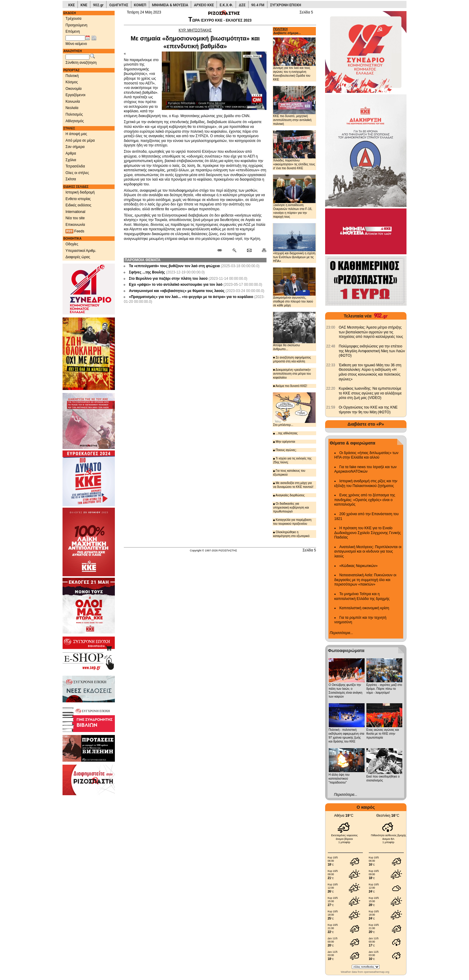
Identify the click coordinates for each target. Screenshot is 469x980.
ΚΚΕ (71, 5)
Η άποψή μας (76, 134)
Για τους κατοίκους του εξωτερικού (289, 473)
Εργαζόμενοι (76, 95)
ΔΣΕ (242, 5)
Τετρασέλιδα (75, 166)
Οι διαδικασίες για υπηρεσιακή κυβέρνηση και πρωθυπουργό (291, 508)
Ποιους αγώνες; (285, 450)
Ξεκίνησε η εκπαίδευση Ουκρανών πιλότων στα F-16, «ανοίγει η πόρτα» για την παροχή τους (294, 196)
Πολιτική (72, 76)
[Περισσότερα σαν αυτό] (234, 251)
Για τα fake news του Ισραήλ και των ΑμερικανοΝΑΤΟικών (366, 469)
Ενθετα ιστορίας (78, 199)
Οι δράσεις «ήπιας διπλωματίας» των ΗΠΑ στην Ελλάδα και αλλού (366, 455)
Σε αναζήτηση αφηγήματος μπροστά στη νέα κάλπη (292, 359)
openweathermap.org (376, 972)
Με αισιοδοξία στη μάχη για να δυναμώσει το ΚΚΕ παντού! (293, 485)
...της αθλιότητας (285, 433)
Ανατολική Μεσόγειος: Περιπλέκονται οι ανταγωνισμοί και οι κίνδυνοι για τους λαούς (368, 552)
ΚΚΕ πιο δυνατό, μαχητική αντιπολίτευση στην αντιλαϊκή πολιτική (294, 106)
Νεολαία (72, 108)
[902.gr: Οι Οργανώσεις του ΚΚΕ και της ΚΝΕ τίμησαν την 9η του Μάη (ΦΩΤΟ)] (331, 407)
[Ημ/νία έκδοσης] (75, 38)
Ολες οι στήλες (77, 173)
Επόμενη (73, 31)
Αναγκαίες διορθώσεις (289, 495)
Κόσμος (72, 82)
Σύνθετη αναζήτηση (81, 63)
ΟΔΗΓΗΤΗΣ (119, 5)
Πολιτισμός (74, 114)
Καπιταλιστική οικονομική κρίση (364, 608)
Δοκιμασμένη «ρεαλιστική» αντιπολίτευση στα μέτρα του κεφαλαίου (292, 374)
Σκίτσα (71, 179)
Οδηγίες (72, 244)
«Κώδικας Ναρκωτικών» (359, 566)
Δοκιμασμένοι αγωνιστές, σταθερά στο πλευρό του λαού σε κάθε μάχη (294, 287)
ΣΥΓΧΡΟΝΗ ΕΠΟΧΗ (286, 5)
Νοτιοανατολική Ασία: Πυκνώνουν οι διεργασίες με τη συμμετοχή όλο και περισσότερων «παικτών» (365, 580)
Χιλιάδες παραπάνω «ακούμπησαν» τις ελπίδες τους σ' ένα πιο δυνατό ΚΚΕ (294, 150)
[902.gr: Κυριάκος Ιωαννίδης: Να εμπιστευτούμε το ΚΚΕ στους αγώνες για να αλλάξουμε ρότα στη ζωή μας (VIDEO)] (331, 388)
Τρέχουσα (73, 19)
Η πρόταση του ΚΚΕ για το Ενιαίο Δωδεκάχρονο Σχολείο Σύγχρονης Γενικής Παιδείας (368, 533)
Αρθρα (71, 153)
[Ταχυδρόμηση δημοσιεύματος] (249, 251)
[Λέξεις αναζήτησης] (77, 57)
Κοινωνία (73, 102)
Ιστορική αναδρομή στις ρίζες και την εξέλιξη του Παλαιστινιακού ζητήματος (366, 483)
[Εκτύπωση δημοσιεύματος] (262, 251)
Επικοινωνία (75, 225)
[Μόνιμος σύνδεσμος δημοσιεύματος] (222, 251)
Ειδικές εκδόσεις (78, 205)
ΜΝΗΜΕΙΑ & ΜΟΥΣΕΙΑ (170, 5)
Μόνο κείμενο (76, 44)
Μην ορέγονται (284, 442)
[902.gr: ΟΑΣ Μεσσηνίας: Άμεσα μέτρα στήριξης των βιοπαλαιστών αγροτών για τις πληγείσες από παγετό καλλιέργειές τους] (331, 327)
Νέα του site (75, 218)
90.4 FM (258, 5)
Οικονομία (74, 89)
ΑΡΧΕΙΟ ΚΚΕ (204, 5)
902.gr (98, 5)
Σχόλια (71, 160)
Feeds (75, 231)
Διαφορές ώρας (78, 257)
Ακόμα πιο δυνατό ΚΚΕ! (290, 386)
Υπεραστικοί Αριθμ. (81, 251)
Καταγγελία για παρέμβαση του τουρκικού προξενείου (292, 522)
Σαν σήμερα (75, 147)
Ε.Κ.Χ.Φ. (226, 5)
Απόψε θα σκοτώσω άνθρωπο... (294, 331)
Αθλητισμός (75, 121)
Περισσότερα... (342, 633)
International (75, 212)
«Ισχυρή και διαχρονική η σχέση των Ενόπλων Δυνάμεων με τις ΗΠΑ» (294, 243)
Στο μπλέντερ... (294, 409)
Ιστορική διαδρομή (80, 192)
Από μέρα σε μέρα (80, 140)
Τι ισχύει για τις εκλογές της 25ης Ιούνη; (292, 460)
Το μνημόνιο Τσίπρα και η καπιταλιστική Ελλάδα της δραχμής (362, 596)
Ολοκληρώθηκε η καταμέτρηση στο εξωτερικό (291, 534)
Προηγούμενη (76, 25)
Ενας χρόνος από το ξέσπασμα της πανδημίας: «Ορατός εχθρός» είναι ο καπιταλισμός (365, 500)
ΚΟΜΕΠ (140, 5)
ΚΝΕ (84, 5)
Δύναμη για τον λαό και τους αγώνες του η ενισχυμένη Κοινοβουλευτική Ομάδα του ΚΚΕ (294, 59)
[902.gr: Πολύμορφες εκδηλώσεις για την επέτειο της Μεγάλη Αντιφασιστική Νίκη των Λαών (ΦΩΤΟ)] (331, 346)
